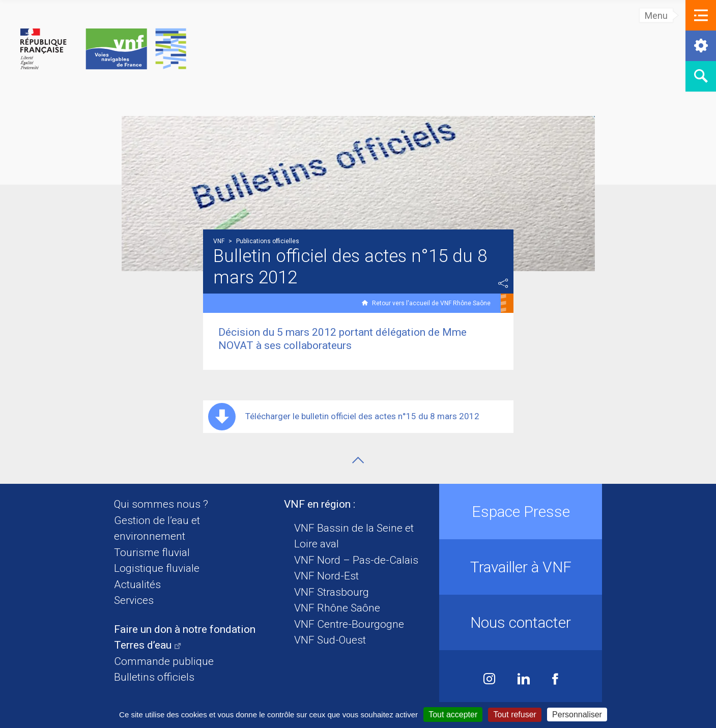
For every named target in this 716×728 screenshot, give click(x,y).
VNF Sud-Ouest (330, 640)
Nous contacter (521, 622)
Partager (503, 283)
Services (134, 600)
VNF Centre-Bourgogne (349, 624)
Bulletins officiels (154, 677)
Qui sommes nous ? (161, 504)
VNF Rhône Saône (337, 608)
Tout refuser (514, 715)
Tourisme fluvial (152, 552)
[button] (701, 15)
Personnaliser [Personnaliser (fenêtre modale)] (577, 715)
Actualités (137, 585)
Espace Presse (521, 512)
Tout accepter (453, 715)
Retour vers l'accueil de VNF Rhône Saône (431, 303)
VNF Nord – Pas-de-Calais (356, 560)
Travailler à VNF (521, 567)
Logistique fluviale (157, 568)
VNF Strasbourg (332, 592)
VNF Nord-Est (326, 576)
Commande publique (164, 661)
